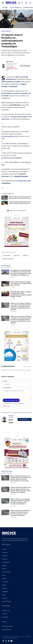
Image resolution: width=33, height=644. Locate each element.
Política (4, 569)
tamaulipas (7, 255)
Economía (5, 552)
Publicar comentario (11, 400)
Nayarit (4, 585)
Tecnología (5, 582)
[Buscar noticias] (26, 3)
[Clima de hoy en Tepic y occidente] (20, 3)
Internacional (6, 562)
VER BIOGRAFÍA (25, 419)
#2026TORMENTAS (15, 8)
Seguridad (5, 592)
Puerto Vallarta (6, 572)
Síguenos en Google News (17, 211)
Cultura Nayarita (7, 601)
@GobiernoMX (7, 136)
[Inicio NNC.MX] (11, 3)
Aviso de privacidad (7, 626)
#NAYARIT (5, 8)
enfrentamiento (8, 259)
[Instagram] (9, 641)
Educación (5, 556)
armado (26, 255)
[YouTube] (12, 641)
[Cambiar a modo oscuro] (30, 3)
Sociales (4, 579)
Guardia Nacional (21, 176)
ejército (17, 255)
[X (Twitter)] (6, 641)
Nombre (16, 383)
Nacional (6, 31)
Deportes (5, 598)
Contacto (5, 614)
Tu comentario (16, 392)
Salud (4, 575)
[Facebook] (3, 641)
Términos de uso (7, 630)
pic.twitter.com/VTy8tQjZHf (12, 158)
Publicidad (5, 617)
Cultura (4, 549)
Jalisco (4, 595)
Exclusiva (5, 559)
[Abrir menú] (3, 3)
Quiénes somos (6, 611)
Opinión (4, 566)
